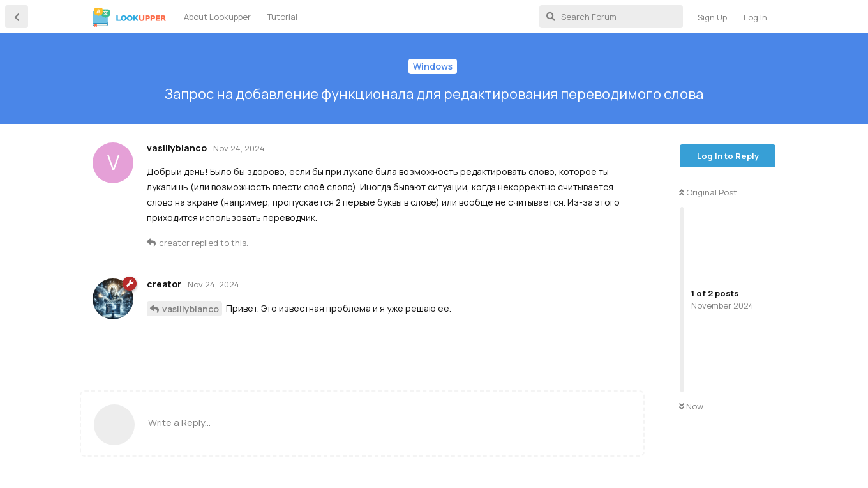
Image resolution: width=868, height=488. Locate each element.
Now (691, 406)
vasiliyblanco (191, 309)
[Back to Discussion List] (17, 17)
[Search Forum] (611, 17)
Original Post (708, 192)
